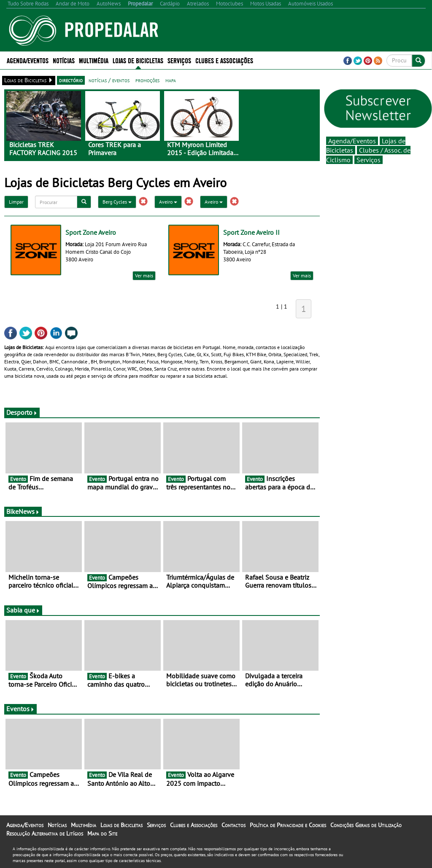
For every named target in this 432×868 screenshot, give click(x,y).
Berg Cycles (117, 202)
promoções (147, 80)
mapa (171, 80)
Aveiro (168, 202)
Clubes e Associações (224, 60)
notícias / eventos (109, 80)
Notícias (64, 60)
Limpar (16, 202)
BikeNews (23, 511)
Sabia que (23, 610)
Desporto (22, 412)
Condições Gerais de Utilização (366, 825)
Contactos (234, 825)
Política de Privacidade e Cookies (288, 825)
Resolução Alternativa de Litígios (45, 833)
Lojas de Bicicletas (138, 60)
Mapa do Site (102, 833)
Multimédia (94, 60)
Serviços (179, 60)
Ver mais (144, 275)
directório (71, 80)
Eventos (20, 709)
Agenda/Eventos (28, 60)
